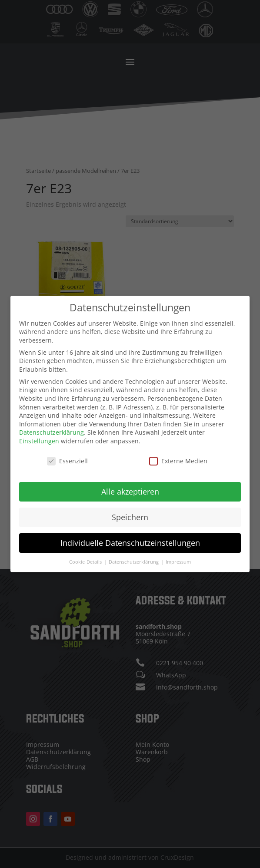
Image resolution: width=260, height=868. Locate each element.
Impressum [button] (178, 561)
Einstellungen (39, 440)
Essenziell (67, 460)
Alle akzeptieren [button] (130, 491)
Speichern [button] (130, 516)
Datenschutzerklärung (52, 432)
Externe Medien (178, 460)
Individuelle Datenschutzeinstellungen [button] (130, 542)
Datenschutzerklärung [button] (134, 561)
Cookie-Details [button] (86, 561)
